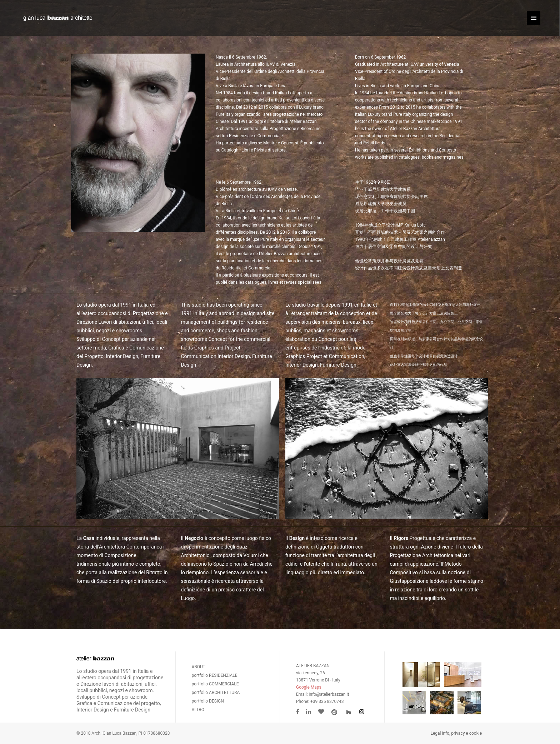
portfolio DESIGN (208, 701)
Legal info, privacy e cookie (456, 733)
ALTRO (198, 710)
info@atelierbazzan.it (329, 694)
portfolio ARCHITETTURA (216, 693)
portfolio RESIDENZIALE (215, 675)
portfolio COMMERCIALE (215, 684)
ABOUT (199, 667)
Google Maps (309, 687)
